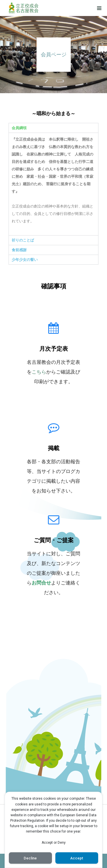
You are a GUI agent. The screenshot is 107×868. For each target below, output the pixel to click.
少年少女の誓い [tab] (25, 260)
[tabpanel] (53, 184)
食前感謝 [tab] (19, 250)
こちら (39, 372)
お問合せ (41, 583)
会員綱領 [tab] (19, 128)
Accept (77, 858)
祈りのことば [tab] (23, 240)
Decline (30, 858)
